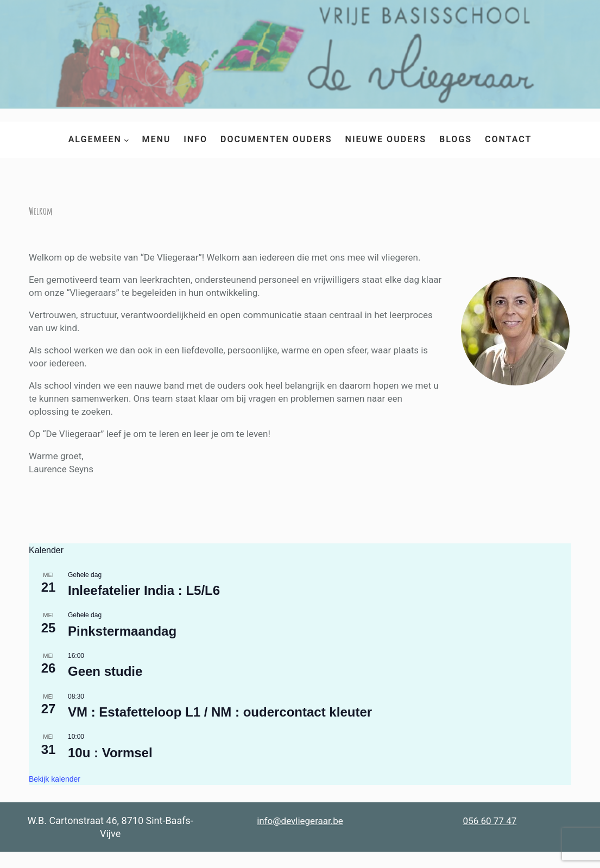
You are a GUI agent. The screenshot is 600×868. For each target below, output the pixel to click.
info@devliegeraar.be (300, 821)
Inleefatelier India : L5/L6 (144, 590)
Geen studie (105, 671)
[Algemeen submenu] (127, 140)
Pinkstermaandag (122, 631)
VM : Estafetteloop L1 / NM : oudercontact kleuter (220, 712)
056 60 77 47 (490, 821)
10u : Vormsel (110, 753)
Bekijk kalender (55, 779)
